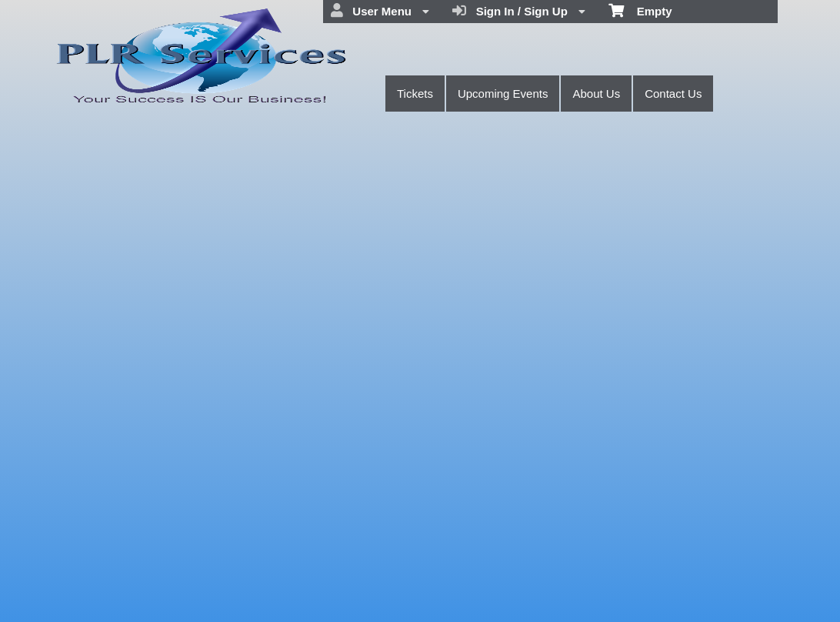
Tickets (415, 94)
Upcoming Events (503, 94)
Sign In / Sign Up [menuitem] (519, 11)
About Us (596, 94)
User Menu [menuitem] (380, 11)
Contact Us (673, 94)
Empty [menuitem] (640, 10)
